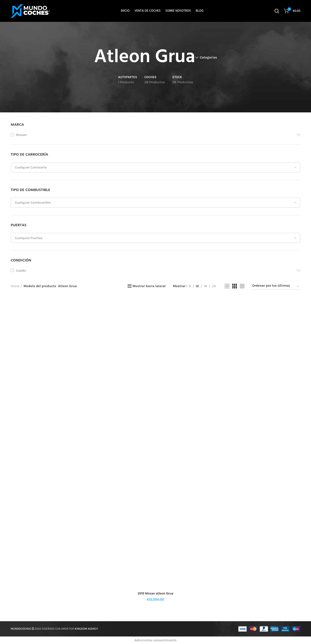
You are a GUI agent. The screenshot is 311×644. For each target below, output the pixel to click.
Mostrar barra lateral (149, 286)
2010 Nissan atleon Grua (156, 594)
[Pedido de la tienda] (276, 287)
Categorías (208, 58)
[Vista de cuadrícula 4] (242, 286)
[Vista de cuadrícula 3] (235, 286)
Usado (21, 271)
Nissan (22, 135)
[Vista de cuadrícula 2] (227, 286)
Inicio (15, 286)
